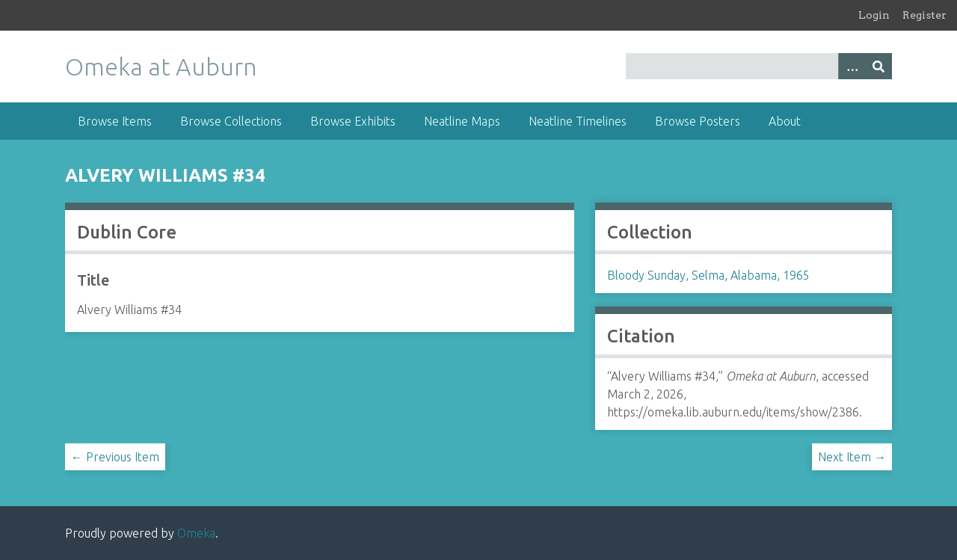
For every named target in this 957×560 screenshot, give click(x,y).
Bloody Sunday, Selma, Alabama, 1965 (708, 275)
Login (874, 15)
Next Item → (852, 457)
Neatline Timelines (578, 121)
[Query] (759, 66)
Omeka (196, 533)
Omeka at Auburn (161, 67)
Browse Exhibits (353, 121)
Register (924, 15)
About (785, 121)
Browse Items (115, 121)
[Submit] (878, 66)
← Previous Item (115, 457)
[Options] (852, 66)
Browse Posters (698, 121)
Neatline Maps (462, 121)
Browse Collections (231, 121)
